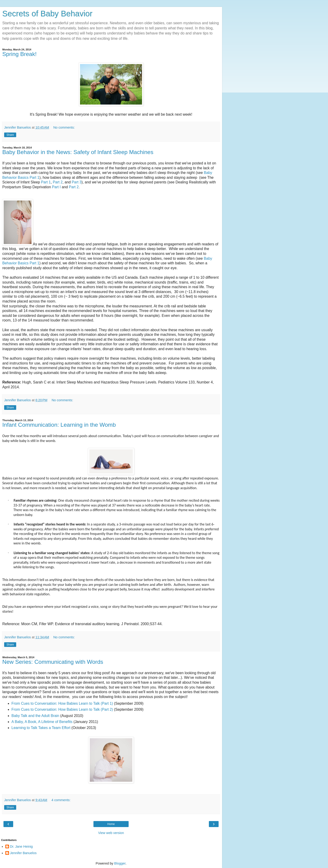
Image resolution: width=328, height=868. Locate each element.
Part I (56, 187)
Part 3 (77, 182)
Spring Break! (19, 54)
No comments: (64, 127)
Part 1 (46, 182)
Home (111, 824)
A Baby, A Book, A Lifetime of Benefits (42, 722)
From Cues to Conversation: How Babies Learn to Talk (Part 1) (62, 703)
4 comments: (61, 800)
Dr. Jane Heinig (21, 846)
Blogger (120, 863)
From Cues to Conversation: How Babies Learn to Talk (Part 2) (62, 709)
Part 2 (58, 182)
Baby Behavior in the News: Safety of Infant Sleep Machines (78, 152)
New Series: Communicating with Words (53, 662)
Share (10, 135)
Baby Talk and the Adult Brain (36, 716)
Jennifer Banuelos (23, 853)
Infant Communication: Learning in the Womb (59, 425)
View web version (111, 833)
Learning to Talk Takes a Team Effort (41, 728)
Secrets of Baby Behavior (47, 14)
